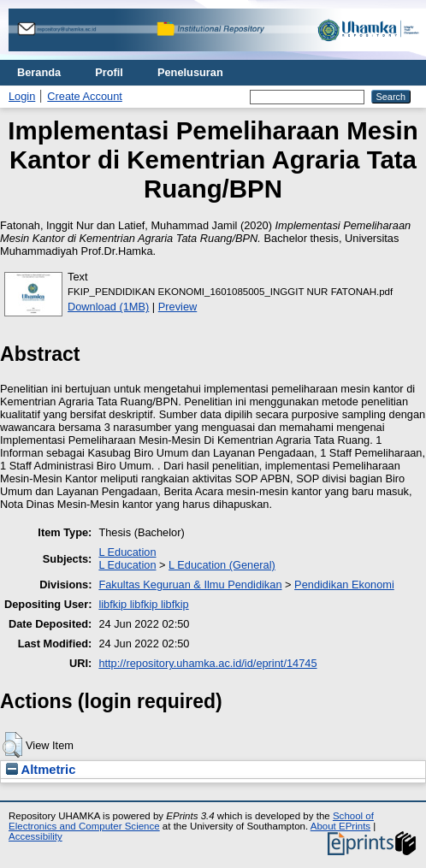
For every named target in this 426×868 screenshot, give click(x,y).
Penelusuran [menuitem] (190, 72)
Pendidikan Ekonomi (344, 585)
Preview (178, 307)
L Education (127, 552)
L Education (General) (222, 565)
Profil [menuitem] (109, 72)
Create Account (85, 96)
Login (22, 96)
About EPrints (340, 826)
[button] (12, 745)
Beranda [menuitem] (39, 72)
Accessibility (35, 836)
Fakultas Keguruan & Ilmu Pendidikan (190, 585)
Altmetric (41, 770)
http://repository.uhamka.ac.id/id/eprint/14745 (207, 663)
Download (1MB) (108, 307)
